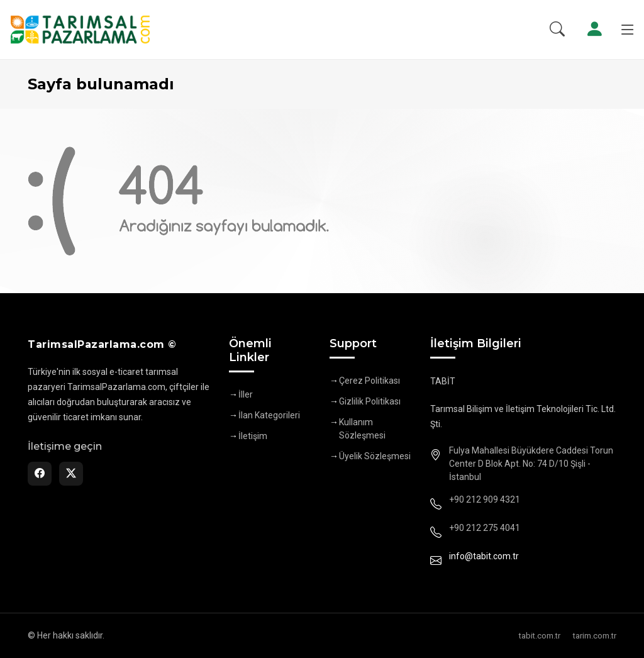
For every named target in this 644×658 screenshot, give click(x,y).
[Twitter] (71, 474)
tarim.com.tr (595, 636)
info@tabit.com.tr (484, 556)
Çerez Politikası (369, 381)
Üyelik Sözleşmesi (375, 456)
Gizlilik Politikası (370, 401)
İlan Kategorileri (269, 415)
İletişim (253, 436)
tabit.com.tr (540, 636)
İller (246, 394)
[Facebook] (40, 474)
